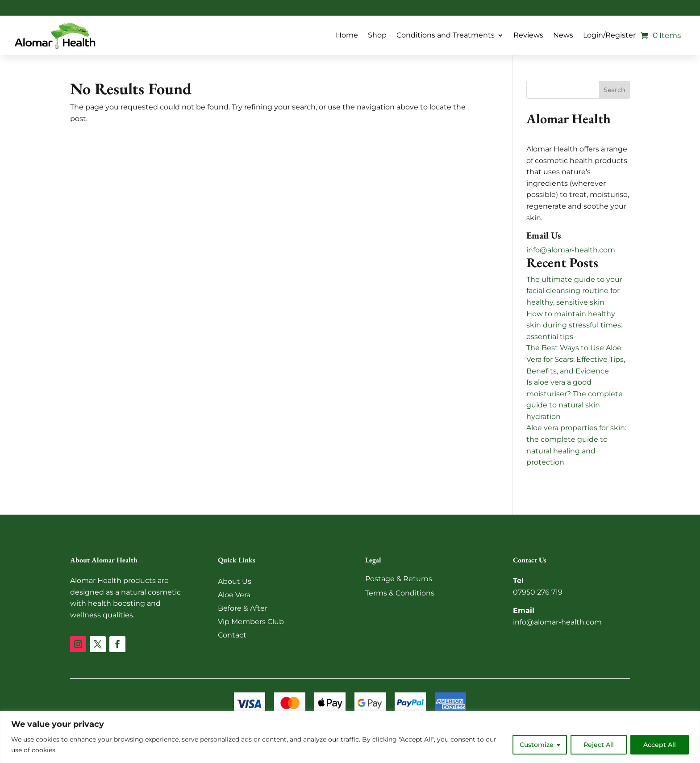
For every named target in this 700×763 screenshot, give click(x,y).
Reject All (599, 745)
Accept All (660, 745)
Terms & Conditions (400, 593)
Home (347, 35)
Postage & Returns (399, 579)
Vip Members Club (251, 622)
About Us (235, 581)
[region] (350, 737)
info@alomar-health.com (571, 250)
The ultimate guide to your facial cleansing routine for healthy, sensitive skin (574, 291)
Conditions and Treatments (446, 35)
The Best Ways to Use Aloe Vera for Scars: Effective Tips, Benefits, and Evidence (576, 359)
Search (614, 90)
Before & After (243, 608)
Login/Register (609, 35)
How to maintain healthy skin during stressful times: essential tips (574, 325)
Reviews (528, 35)
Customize (537, 745)
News (563, 35)
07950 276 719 (538, 592)
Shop (377, 35)
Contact (232, 635)
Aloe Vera (234, 595)
